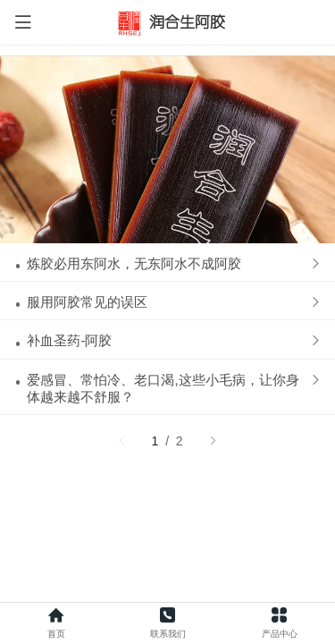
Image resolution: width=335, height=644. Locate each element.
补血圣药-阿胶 (69, 119)
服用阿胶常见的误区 (87, 81)
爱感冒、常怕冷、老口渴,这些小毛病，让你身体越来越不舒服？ (163, 167)
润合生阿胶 (187, 22)
